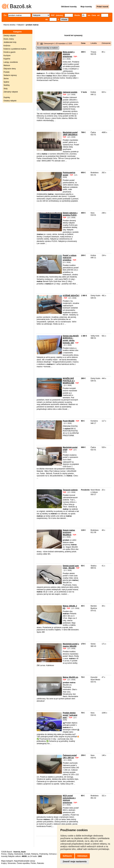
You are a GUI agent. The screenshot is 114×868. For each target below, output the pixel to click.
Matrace (7, 65)
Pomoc (4, 854)
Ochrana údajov (55, 854)
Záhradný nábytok (11, 92)
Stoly (6, 89)
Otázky (10, 854)
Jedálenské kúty (10, 42)
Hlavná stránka (9, 25)
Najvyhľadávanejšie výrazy (24, 861)
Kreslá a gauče (9, 52)
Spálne (6, 82)
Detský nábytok (10, 36)
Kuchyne (7, 56)
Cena (83, 43)
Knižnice (7, 46)
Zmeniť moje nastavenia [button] (75, 862)
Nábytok (21, 25)
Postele (7, 72)
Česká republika (23, 863)
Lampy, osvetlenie (11, 62)
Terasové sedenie (70, 490)
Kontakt (27, 854)
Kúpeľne (7, 59)
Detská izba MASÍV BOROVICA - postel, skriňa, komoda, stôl (71, 339)
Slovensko (12, 863)
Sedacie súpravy (10, 75)
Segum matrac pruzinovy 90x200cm (69, 532)
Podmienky (44, 854)
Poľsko (33, 863)
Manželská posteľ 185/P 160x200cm (70, 134)
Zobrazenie (106, 43)
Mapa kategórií (7, 861)
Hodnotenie (19, 854)
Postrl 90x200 (69, 421)
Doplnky (7, 97)
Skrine (6, 79)
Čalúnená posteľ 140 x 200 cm (70, 757)
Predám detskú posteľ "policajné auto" (70, 715)
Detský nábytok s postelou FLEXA (70, 214)
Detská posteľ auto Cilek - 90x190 (71, 567)
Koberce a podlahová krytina (15, 49)
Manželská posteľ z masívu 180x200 (71, 645)
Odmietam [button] (82, 856)
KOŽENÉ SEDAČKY (71, 296)
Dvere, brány (9, 39)
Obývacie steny (10, 69)
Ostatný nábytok (10, 101)
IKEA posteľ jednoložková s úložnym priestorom (69, 799)
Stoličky (7, 85)
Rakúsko (41, 863)
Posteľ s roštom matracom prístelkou (70, 258)
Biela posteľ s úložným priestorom (69, 54)
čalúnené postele (70, 92)
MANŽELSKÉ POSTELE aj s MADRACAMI (69, 381)
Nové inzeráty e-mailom (47, 48)
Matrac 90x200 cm (70, 677)
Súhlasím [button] (67, 856)
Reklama (35, 854)
